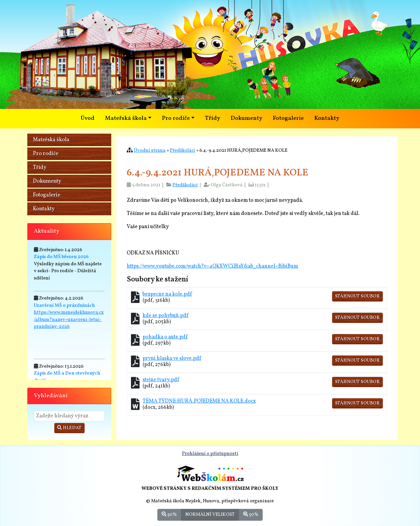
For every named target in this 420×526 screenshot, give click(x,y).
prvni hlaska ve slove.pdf (172, 358)
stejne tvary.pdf (161, 380)
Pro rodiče (46, 154)
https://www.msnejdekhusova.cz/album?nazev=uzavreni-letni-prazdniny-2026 (69, 319)
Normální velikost (210, 514)
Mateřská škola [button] (126, 118)
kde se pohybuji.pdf (165, 316)
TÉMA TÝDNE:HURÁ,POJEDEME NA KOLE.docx (199, 401)
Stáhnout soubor (357, 296)
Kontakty (327, 118)
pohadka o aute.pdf (165, 337)
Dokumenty (247, 118)
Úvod (88, 118)
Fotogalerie (288, 118)
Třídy (213, 118)
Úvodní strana (150, 150)
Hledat (69, 428)
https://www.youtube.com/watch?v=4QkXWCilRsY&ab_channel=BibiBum (212, 266)
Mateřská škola (51, 140)
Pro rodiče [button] (176, 118)
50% (169, 514)
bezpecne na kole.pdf (167, 294)
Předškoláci (183, 150)
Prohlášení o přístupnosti (210, 454)
